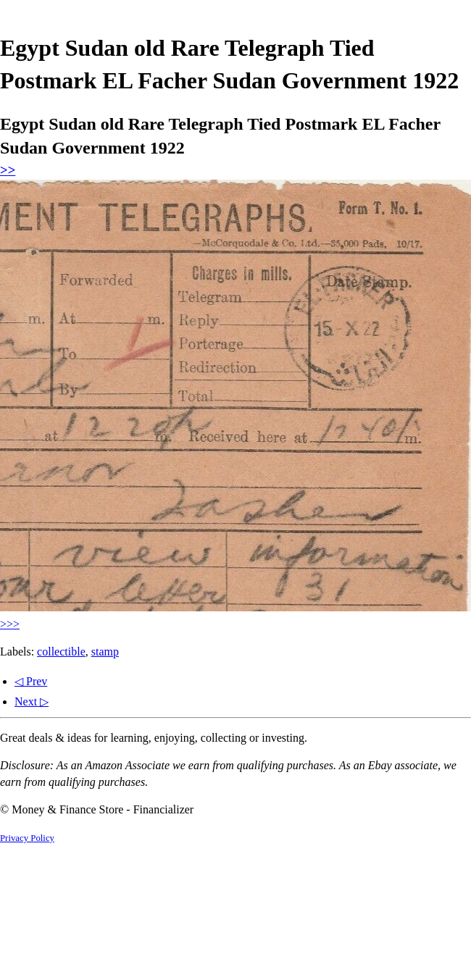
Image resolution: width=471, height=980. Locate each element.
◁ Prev (31, 681)
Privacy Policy (27, 838)
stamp (105, 652)
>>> (10, 624)
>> (8, 170)
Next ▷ (32, 702)
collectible (61, 652)
